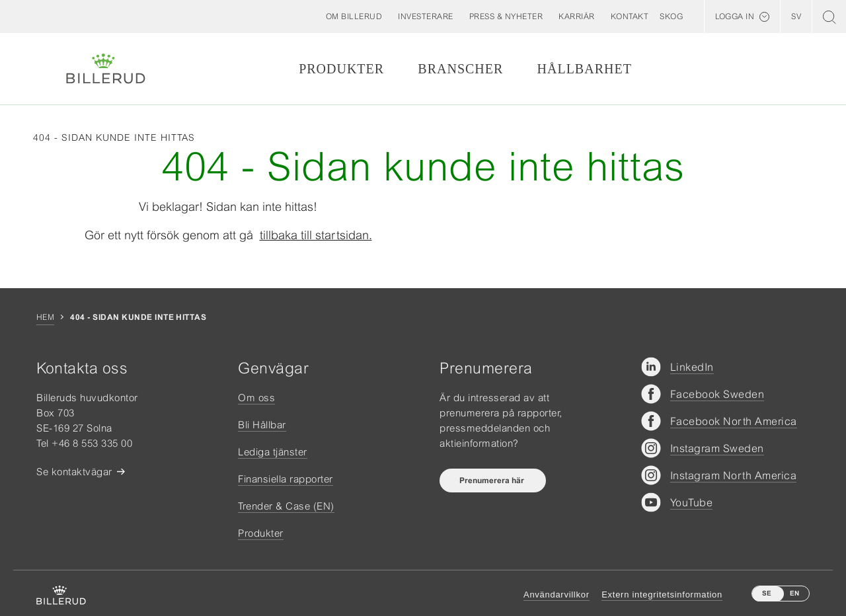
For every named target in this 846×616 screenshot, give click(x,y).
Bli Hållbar (262, 425)
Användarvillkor (557, 595)
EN (794, 593)
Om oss (256, 398)
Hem (45, 317)
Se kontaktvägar (74, 472)
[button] (354, 17)
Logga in (735, 17)
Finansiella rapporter (286, 479)
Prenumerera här (493, 481)
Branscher (460, 69)
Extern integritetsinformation (662, 595)
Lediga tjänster (273, 452)
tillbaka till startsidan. (316, 235)
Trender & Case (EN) (286, 506)
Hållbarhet (585, 69)
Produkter (341, 69)
